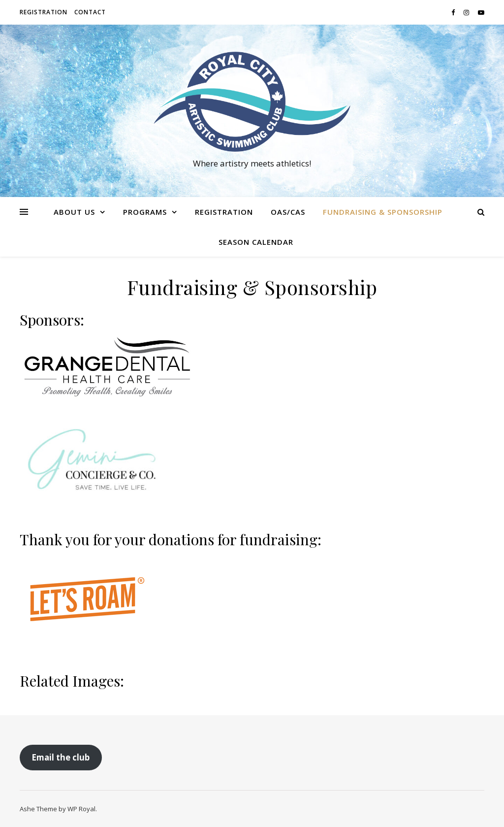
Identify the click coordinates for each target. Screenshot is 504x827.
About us (74, 212)
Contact (90, 12)
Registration (44, 12)
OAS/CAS (288, 212)
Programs (145, 212)
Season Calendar (256, 242)
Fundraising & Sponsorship (383, 212)
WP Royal (81, 809)
